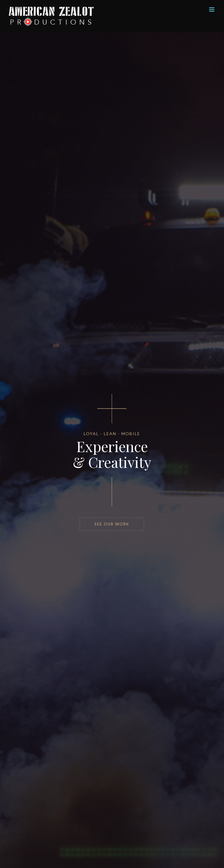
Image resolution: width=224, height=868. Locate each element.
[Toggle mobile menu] (212, 9)
